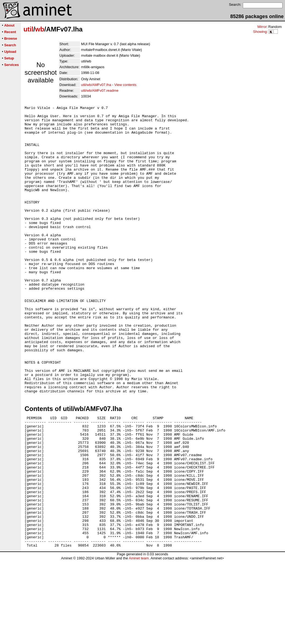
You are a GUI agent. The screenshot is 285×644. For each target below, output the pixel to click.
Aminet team (139, 642)
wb (40, 29)
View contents (125, 85)
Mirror (262, 27)
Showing (260, 32)
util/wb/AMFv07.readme (100, 90)
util (28, 29)
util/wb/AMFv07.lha (96, 85)
